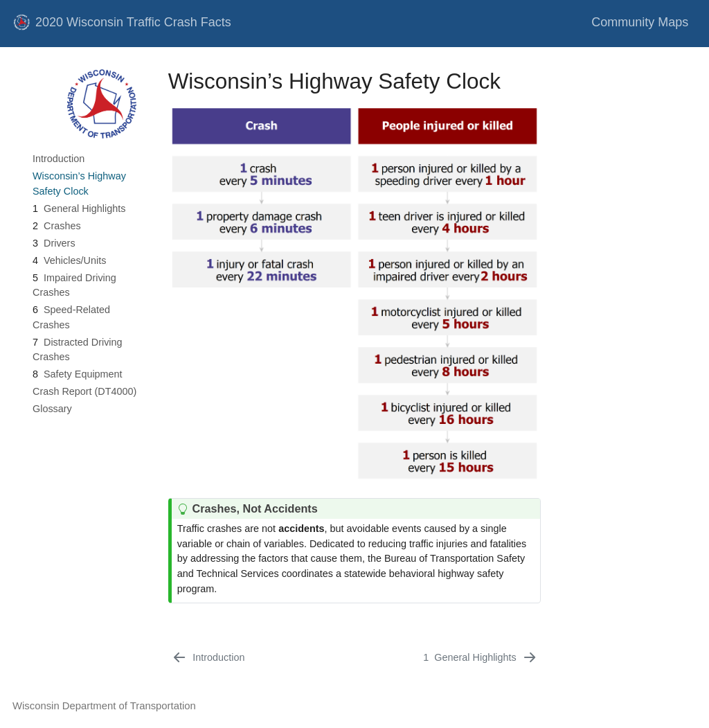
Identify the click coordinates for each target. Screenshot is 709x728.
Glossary (52, 409)
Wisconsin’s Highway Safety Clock (79, 184)
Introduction (59, 159)
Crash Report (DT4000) (84, 391)
